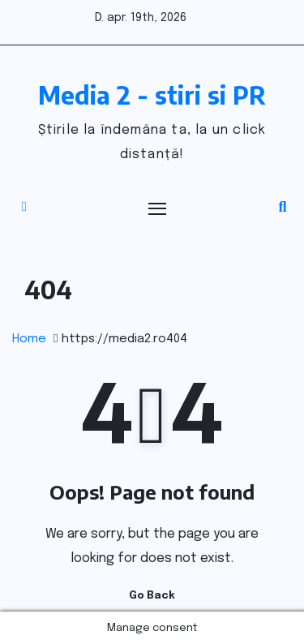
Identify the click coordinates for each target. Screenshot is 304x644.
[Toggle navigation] (158, 208)
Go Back (152, 596)
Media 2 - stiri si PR (152, 95)
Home (29, 339)
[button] (283, 208)
